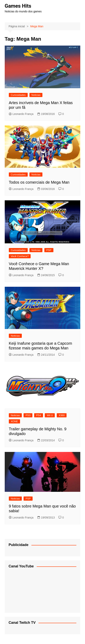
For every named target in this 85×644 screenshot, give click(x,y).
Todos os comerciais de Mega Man (39, 182)
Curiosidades (18, 95)
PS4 (39, 415)
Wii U (50, 415)
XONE (14, 421)
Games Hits (18, 6)
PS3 (28, 415)
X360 (62, 415)
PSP (49, 250)
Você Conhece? (20, 256)
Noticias (36, 95)
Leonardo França (21, 114)
